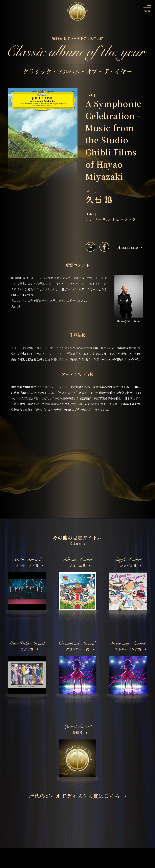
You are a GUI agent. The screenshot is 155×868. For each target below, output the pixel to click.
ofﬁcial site (129, 247)
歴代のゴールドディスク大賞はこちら (78, 796)
